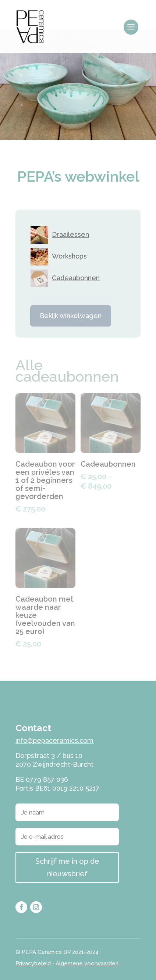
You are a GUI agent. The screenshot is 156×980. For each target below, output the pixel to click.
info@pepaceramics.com (54, 740)
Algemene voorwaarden (87, 963)
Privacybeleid (33, 963)
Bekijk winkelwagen (71, 316)
